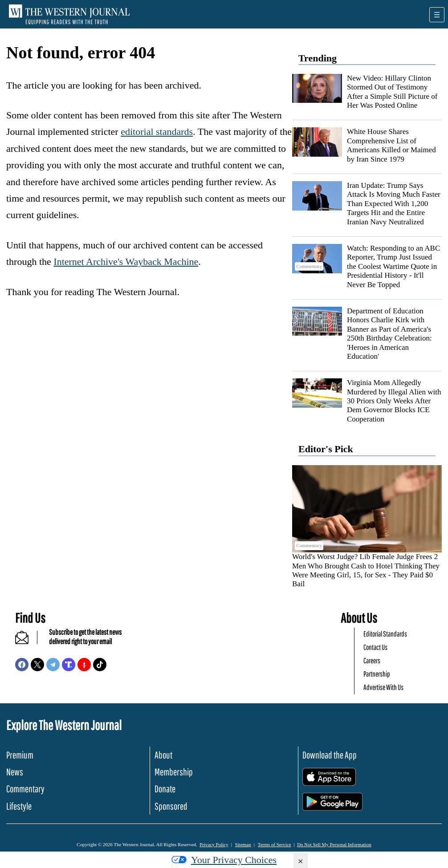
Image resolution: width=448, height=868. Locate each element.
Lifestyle (19, 806)
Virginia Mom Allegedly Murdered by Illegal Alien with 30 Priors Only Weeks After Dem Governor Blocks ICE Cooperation (394, 401)
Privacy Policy (214, 844)
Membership (174, 772)
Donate (165, 789)
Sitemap (243, 844)
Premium (20, 755)
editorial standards (157, 132)
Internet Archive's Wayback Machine (126, 262)
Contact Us (375, 647)
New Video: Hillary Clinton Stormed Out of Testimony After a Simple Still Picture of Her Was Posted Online (392, 92)
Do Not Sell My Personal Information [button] (334, 844)
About (163, 755)
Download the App (330, 755)
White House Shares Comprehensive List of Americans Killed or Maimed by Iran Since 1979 (391, 145)
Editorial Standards (385, 634)
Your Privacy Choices (224, 860)
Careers (372, 660)
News (15, 772)
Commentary (25, 789)
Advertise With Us (383, 687)
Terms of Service (275, 844)
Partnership (377, 674)
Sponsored (171, 806)
